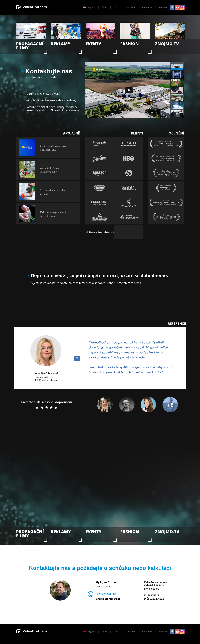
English (89, 7)
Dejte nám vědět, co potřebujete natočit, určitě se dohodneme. (100, 275)
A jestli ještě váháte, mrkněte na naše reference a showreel (69, 283)
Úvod (104, 7)
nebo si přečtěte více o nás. (124, 283)
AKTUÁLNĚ (71, 133)
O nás (117, 7)
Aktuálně (131, 7)
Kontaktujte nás (47, 71)
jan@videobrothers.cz (108, 599)
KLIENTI (137, 133)
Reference (147, 7)
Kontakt (163, 7)
